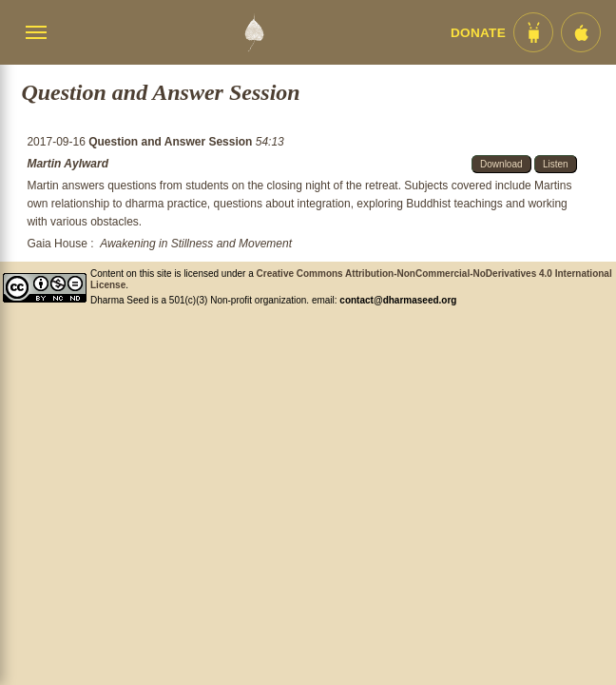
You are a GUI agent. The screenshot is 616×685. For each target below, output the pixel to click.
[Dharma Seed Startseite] (254, 32)
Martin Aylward (67, 164)
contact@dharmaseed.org (398, 300)
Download (501, 164)
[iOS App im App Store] (581, 32)
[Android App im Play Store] (533, 32)
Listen (556, 164)
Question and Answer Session (172, 142)
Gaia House (57, 244)
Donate (478, 33)
